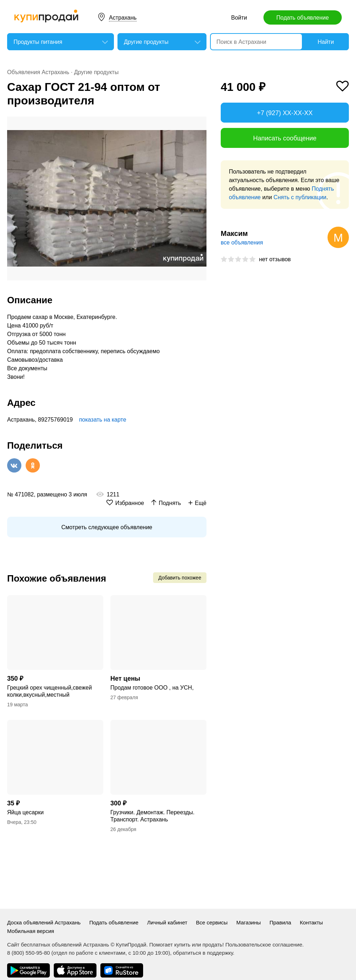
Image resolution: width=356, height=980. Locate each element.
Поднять (170, 503)
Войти (239, 18)
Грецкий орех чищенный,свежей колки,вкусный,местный (49, 691)
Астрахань (123, 18)
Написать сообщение (285, 138)
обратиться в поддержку (203, 953)
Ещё (201, 503)
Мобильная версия (31, 931)
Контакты (311, 922)
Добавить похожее (180, 578)
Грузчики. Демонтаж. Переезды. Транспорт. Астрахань (153, 816)
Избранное (130, 503)
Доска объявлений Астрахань (44, 922)
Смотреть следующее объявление (107, 527)
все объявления (242, 243)
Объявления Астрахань (38, 72)
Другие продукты (96, 72)
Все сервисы (212, 922)
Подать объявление (302, 18)
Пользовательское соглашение (264, 945)
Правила (280, 922)
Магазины (249, 922)
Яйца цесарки (25, 812)
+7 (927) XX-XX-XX (285, 113)
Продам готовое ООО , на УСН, (152, 688)
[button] (200, 123)
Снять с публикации (300, 197)
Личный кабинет (167, 922)
